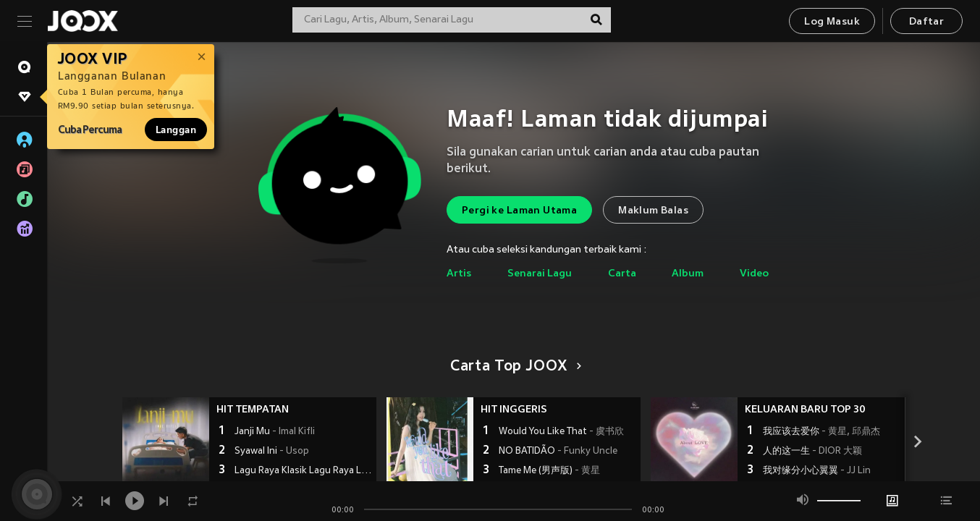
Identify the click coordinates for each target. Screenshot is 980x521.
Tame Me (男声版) (549, 471)
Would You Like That (561, 432)
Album (688, 274)
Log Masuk (832, 22)
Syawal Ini (272, 452)
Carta (622, 274)
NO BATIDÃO (558, 452)
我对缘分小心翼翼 (817, 471)
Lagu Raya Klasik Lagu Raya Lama (304, 471)
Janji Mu (275, 432)
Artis (459, 274)
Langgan (176, 130)
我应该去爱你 (821, 432)
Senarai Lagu (540, 274)
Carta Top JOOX (514, 367)
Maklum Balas (653, 211)
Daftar (926, 22)
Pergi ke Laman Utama (519, 211)
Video (754, 274)
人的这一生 (812, 452)
